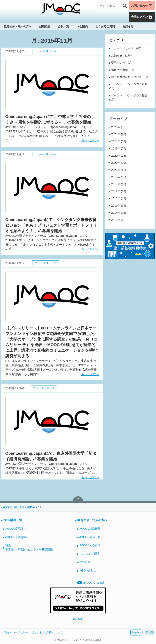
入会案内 (82, 26)
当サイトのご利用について (47, 632)
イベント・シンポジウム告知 (129, 84)
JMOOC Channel (91, 583)
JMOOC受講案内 (16, 529)
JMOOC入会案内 (90, 545)
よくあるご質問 (105, 26)
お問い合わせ (142, 6)
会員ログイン (142, 17)
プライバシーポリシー (15, 632)
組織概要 (45, 26)
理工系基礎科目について (127, 77)
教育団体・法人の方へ (18, 26)
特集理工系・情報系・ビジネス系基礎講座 (29, 547)
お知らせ (128, 26)
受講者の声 (118, 63)
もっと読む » (90, 140)
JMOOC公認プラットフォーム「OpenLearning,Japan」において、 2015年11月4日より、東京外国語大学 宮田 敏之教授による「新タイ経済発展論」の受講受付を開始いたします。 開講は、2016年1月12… (52, 468)
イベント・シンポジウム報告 (129, 95)
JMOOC (78, 619)
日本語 (150, 632)
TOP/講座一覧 (13, 520)
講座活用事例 (120, 70)
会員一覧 (63, 26)
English (136, 632)
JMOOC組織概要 (90, 529)
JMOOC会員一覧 (90, 537)
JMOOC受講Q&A (16, 537)
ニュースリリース (46, 51)
